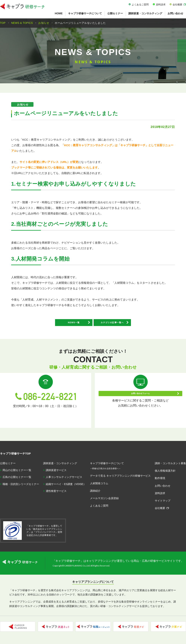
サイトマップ (163, 503)
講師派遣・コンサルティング (145, 13)
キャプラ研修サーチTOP (15, 456)
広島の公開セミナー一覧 (17, 480)
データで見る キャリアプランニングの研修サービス (120, 478)
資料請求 (161, 5)
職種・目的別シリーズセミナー (21, 486)
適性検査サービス (56, 494)
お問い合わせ (163, 488)
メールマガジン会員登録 (104, 501)
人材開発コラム (99, 486)
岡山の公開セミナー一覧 (17, 473)
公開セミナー (115, 13)
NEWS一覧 (61, 325)
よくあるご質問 (140, 5)
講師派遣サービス (56, 473)
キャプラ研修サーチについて (85, 13)
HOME (59, 13)
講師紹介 (95, 493)
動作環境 (160, 481)
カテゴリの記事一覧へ (124, 325)
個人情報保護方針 (165, 473)
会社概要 (177, 5)
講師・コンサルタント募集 (170, 466)
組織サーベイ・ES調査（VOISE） (66, 486)
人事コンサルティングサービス (64, 480)
